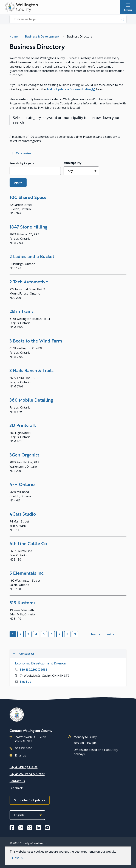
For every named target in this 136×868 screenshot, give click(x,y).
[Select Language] (27, 815)
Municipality (72, 163)
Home (14, 36)
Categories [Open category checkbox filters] (24, 153)
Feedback (16, 788)
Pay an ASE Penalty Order (27, 774)
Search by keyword (23, 163)
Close (16, 858)
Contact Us (17, 781)
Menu (128, 10)
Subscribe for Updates (30, 800)
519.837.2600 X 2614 (33, 670)
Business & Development (42, 36)
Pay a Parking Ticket (24, 767)
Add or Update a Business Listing (69, 89)
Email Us (25, 682)
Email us (21, 755)
